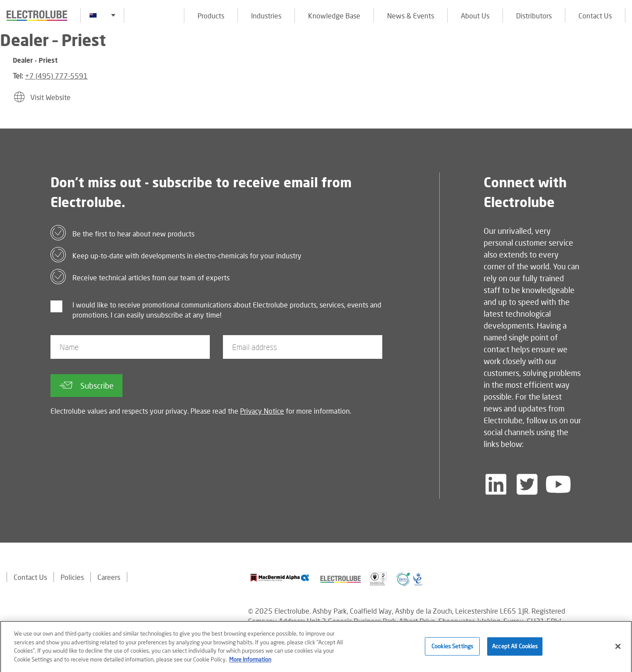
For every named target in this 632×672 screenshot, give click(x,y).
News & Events (411, 16)
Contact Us (595, 16)
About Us (475, 16)
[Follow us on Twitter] (527, 484)
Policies (72, 577)
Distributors (534, 16)
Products (211, 16)
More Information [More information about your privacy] (250, 661)
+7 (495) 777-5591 (56, 76)
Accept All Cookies (515, 648)
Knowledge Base (334, 16)
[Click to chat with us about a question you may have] (621, 65)
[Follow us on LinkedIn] (496, 484)
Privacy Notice (262, 411)
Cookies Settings (452, 648)
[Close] (618, 649)
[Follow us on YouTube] (558, 484)
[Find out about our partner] (280, 578)
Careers (109, 577)
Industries (266, 16)
